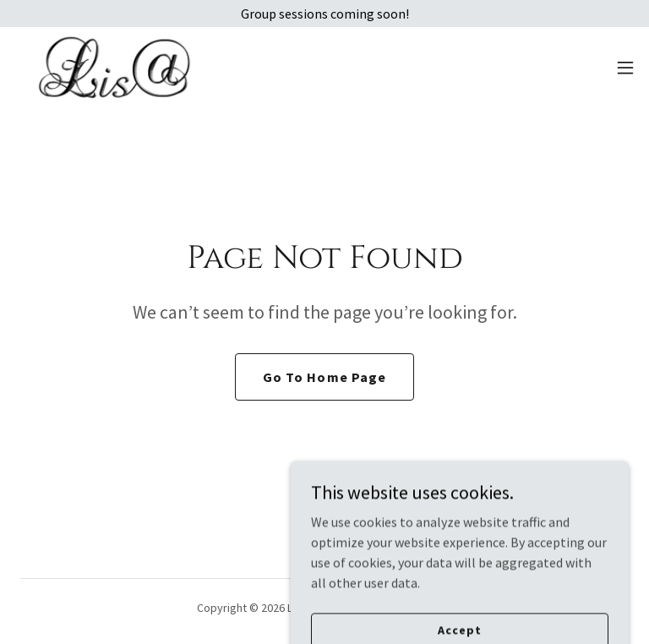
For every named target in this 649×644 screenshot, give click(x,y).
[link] (115, 68)
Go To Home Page (324, 377)
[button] (625, 68)
